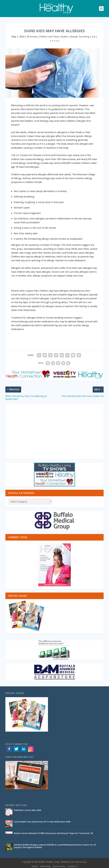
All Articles (32, 37)
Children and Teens (49, 37)
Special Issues (59, 866)
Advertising (45, 866)
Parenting (84, 37)
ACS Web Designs (79, 862)
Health (64, 37)
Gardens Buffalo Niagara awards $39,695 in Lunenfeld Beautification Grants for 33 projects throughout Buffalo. (55, 846)
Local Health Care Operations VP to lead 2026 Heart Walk (42, 822)
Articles (35, 866)
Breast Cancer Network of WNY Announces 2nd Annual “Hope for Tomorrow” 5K (54, 833)
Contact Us (73, 866)
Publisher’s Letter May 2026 (27, 810)
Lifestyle (73, 37)
